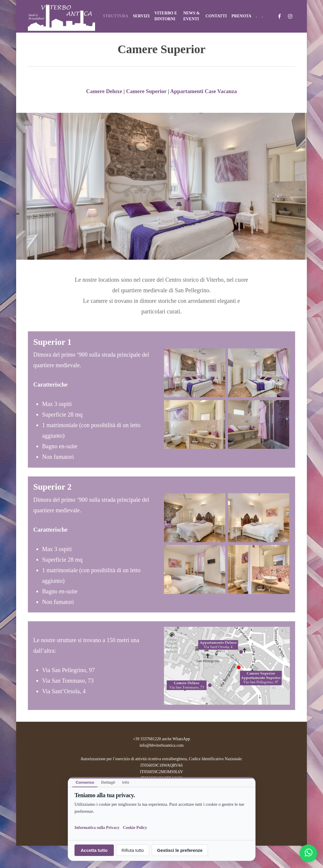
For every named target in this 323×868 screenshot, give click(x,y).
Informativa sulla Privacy (97, 827)
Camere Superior (146, 91)
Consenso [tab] (85, 782)
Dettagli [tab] (108, 782)
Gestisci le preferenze (180, 850)
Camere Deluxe (104, 91)
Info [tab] (126, 782)
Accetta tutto (94, 850)
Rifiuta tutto (133, 850)
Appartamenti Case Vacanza (203, 91)
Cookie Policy (135, 827)
